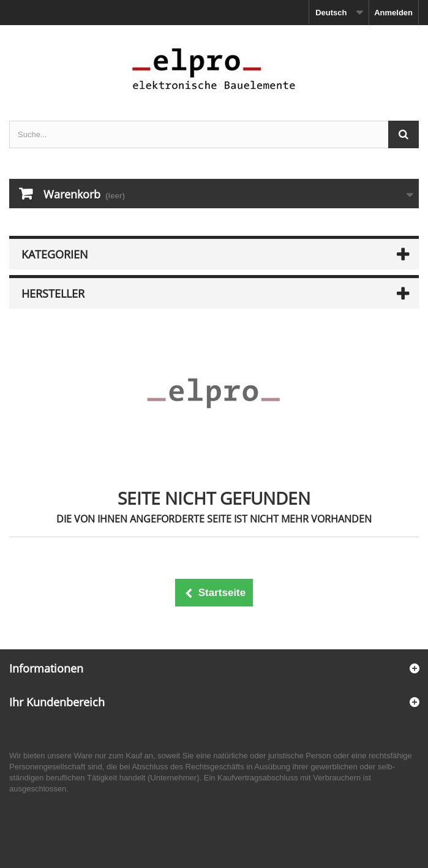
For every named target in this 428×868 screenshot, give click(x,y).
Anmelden (393, 13)
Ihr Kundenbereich (57, 702)
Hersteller (53, 293)
